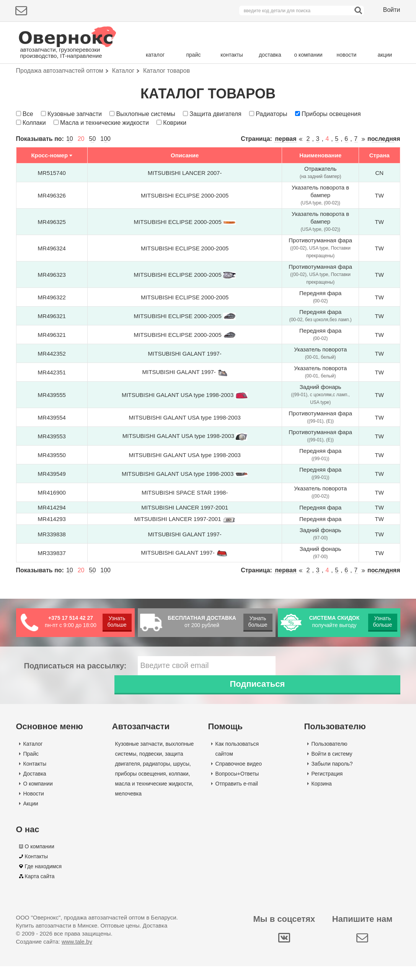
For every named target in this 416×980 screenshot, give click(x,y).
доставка (270, 55)
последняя (384, 172)
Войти (392, 10)
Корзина (322, 797)
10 (70, 172)
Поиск (368, 78)
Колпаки (34, 155)
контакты (232, 55)
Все (28, 147)
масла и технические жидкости (154, 797)
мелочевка (129, 807)
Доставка (35, 787)
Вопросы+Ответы (237, 787)
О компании (38, 797)
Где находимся (43, 880)
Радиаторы (271, 147)
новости (347, 55)
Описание (185, 188)
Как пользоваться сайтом (237, 762)
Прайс (31, 767)
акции (385, 55)
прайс (194, 55)
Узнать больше (117, 654)
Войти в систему (332, 767)
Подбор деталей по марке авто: (61, 79)
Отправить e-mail (237, 797)
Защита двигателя (215, 147)
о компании (308, 55)
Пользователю (330, 757)
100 (105, 172)
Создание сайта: (54, 955)
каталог (155, 55)
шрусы (181, 777)
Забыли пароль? (332, 777)
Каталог (33, 757)
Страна (379, 188)
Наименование (320, 188)
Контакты (35, 777)
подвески (151, 767)
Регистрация (327, 787)
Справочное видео (239, 777)
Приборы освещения (331, 147)
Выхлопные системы (145, 147)
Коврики (175, 155)
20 (81, 172)
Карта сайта (40, 890)
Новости (34, 807)
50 (93, 172)
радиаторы (156, 777)
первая (285, 172)
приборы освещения (141, 787)
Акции (31, 817)
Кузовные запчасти (75, 147)
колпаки (179, 787)
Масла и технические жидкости (104, 155)
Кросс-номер (49, 188)
